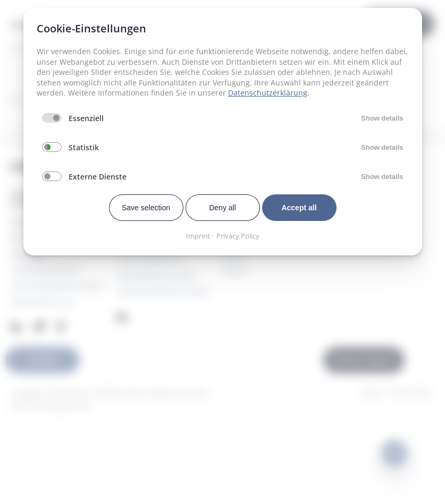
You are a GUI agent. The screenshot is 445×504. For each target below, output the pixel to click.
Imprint (198, 236)
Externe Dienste (98, 177)
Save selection (146, 208)
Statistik (84, 147)
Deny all (222, 208)
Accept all (299, 208)
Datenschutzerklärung (268, 93)
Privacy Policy (238, 236)
